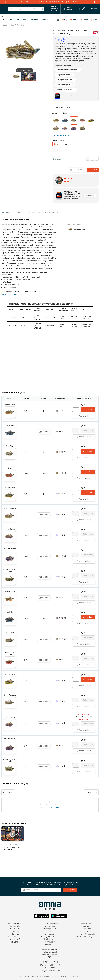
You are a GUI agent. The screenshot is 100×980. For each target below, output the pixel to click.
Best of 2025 (15, 939)
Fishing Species (50, 934)
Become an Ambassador (85, 934)
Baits (3, 20)
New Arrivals (15, 926)
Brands (84, 20)
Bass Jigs (20, 25)
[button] (50, 220)
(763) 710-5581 (50, 968)
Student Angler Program (85, 937)
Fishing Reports (50, 926)
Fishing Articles (50, 929)
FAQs (50, 957)
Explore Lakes (50, 939)
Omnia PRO (50, 942)
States (74, 20)
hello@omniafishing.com (50, 970)
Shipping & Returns (50, 955)
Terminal (34, 20)
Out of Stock (88, 430)
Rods (18, 20)
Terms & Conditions (60, 977)
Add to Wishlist (77, 170)
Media (94, 20)
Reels (25, 20)
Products (5, 25)
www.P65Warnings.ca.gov (13, 294)
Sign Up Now (70, 890)
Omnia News (85, 929)
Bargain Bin (15, 931)
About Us (85, 926)
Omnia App (50, 945)
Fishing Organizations (50, 937)
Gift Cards (15, 942)
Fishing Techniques (50, 931)
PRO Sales (15, 934)
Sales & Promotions (15, 937)
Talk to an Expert (50, 952)
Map (65, 20)
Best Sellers (15, 929)
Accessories (46, 20)
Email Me (44, 432)
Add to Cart (93, 170)
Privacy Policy (75, 977)
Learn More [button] (90, 195)
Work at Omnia (85, 931)
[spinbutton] (76, 410)
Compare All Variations (61, 135)
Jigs (12, 25)
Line (11, 20)
